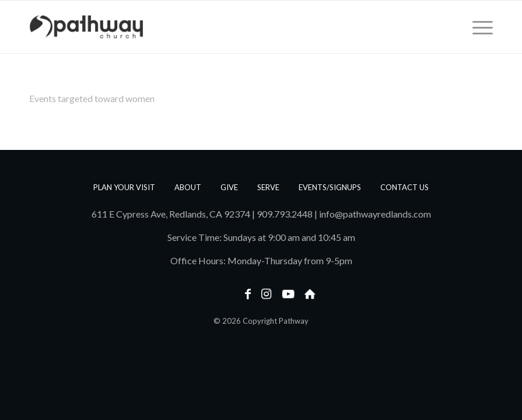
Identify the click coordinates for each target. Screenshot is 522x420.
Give (229, 187)
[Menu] (477, 27)
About (188, 187)
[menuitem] (477, 27)
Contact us (404, 187)
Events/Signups (330, 187)
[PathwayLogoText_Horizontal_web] (86, 27)
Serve (268, 187)
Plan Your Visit (124, 187)
